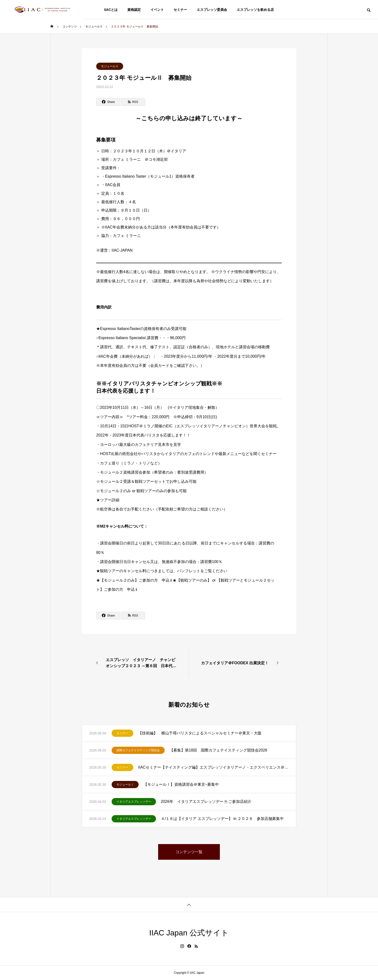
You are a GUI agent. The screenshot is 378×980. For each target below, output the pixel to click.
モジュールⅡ (110, 66)
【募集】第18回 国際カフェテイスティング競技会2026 (218, 750)
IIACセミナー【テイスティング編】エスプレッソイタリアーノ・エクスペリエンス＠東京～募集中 (213, 767)
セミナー (180, 10)
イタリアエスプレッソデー (134, 802)
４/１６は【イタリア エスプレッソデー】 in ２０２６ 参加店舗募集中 (222, 819)
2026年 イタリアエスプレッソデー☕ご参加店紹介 (206, 802)
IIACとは (111, 10)
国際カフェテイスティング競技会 (138, 750)
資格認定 (134, 10)
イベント (157, 10)
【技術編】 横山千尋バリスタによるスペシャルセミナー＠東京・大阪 (200, 733)
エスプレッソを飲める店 (255, 10)
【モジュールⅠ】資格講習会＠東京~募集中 (181, 784)
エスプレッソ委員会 (212, 10)
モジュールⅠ (125, 785)
